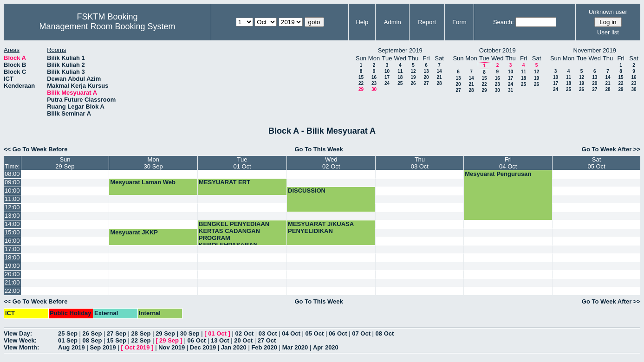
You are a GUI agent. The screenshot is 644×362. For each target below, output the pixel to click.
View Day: (18, 333)
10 (387, 71)
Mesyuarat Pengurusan (498, 174)
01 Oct (217, 333)
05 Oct (315, 333)
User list (608, 32)
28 (439, 83)
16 (374, 77)
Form (459, 22)
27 (426, 83)
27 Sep (117, 333)
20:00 (12, 274)
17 (387, 77)
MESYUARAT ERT (224, 182)
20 (426, 77)
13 (426, 71)
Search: (504, 22)
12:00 (12, 207)
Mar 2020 (295, 347)
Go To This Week (319, 149)
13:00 (12, 216)
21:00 (12, 282)
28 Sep (141, 333)
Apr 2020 (326, 347)
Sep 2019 (103, 347)
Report (427, 22)
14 (439, 71)
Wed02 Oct (331, 163)
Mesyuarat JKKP (134, 232)
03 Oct (268, 333)
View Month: (21, 347)
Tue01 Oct (242, 163)
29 (361, 89)
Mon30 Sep (153, 163)
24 (387, 83)
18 (400, 77)
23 (374, 83)
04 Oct (291, 333)
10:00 (12, 191)
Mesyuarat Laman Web (143, 182)
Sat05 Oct (596, 163)
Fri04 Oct (508, 163)
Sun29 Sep (65, 163)
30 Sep (190, 333)
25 (400, 83)
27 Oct (267, 340)
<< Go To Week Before (36, 149)
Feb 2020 (264, 347)
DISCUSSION (307, 191)
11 (400, 71)
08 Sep (92, 340)
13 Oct (220, 340)
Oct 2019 (137, 347)
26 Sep (92, 333)
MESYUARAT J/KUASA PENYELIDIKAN (321, 227)
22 (361, 83)
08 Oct (385, 333)
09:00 (12, 182)
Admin (393, 22)
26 (413, 83)
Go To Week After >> (611, 149)
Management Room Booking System (107, 26)
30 (374, 89)
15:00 (12, 232)
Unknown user (608, 12)
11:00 (12, 199)
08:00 (12, 174)
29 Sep (165, 333)
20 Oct (243, 340)
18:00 (12, 257)
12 (413, 71)
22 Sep (141, 340)
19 (413, 77)
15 (361, 77)
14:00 (12, 224)
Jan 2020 (234, 347)
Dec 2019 (203, 347)
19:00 (12, 266)
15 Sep (117, 340)
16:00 (12, 241)
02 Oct (244, 333)
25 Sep (68, 333)
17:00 (12, 249)
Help (362, 22)
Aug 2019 (72, 347)
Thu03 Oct (420, 163)
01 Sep (68, 340)
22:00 (12, 291)
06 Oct (338, 333)
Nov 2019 (172, 347)
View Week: (20, 340)
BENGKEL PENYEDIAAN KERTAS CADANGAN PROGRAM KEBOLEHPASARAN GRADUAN (234, 238)
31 (511, 90)
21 (439, 77)
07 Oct (361, 333)
